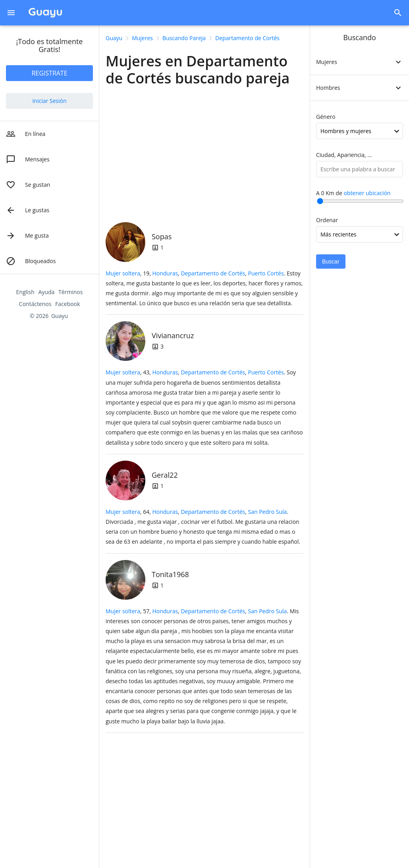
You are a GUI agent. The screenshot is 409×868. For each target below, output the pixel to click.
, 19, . (204, 288)
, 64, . (203, 527)
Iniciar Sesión (49, 101)
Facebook (68, 304)
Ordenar (327, 220)
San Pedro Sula (268, 512)
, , (218, 273)
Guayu (60, 316)
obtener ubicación (367, 193)
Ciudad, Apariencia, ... (344, 155)
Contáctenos (35, 304)
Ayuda (47, 292)
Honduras (165, 273)
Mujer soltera (123, 273)
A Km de (353, 193)
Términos (70, 292)
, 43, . (204, 407)
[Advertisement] (204, 152)
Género (326, 117)
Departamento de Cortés (213, 273)
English (25, 292)
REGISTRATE (49, 73)
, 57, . (203, 666)
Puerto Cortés (266, 273)
